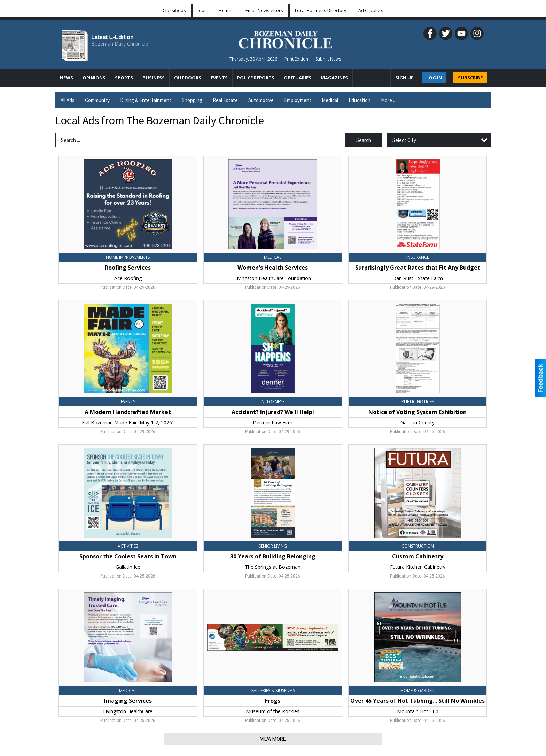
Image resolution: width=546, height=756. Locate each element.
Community (97, 100)
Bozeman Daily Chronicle (120, 44)
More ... (389, 100)
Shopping (192, 100)
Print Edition (296, 59)
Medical (330, 100)
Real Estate (225, 100)
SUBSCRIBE (470, 78)
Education (360, 100)
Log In (434, 78)
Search (364, 140)
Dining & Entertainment (146, 100)
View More (273, 739)
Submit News (328, 59)
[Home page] (285, 39)
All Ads (68, 100)
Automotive (261, 100)
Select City (404, 140)
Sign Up (404, 78)
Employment (298, 100)
